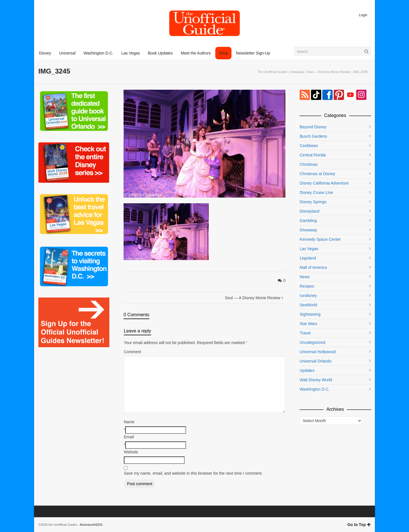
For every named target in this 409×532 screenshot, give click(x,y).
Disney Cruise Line (316, 192)
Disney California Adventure (324, 183)
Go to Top (359, 525)
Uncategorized (312, 342)
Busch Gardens (313, 136)
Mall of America (313, 267)
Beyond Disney (313, 127)
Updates (307, 370)
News (305, 277)
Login (363, 15)
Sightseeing (310, 314)
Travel (305, 333)
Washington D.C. (315, 389)
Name (129, 422)
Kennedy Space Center (320, 239)
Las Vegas (309, 249)
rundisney (308, 296)
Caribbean (309, 146)
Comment (132, 352)
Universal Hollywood (318, 352)
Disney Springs (313, 202)
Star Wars (308, 324)
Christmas (309, 164)
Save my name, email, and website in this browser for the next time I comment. (193, 473)
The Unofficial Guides (273, 72)
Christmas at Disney (317, 174)
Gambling (308, 221)
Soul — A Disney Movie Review (328, 72)
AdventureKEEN (91, 525)
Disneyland (309, 211)
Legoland (308, 258)
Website (131, 452)
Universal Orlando (316, 361)
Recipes (307, 286)
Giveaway (297, 72)
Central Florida (313, 155)
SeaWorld (308, 305)
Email (129, 437)
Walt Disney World (316, 380)
